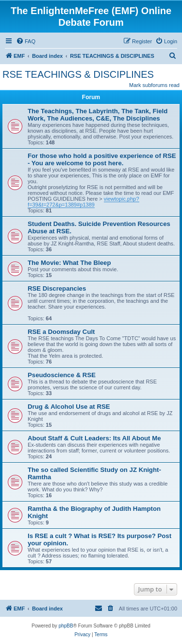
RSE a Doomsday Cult (61, 332)
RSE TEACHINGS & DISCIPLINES (78, 74)
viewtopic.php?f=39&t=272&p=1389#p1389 (83, 202)
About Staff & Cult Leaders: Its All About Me (94, 438)
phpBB (66, 626)
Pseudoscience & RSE (62, 375)
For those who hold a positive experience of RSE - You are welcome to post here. (102, 159)
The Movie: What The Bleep (69, 263)
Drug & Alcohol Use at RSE (69, 407)
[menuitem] (26, 41)
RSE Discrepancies (57, 288)
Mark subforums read (154, 85)
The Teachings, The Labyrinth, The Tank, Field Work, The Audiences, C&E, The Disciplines (98, 115)
